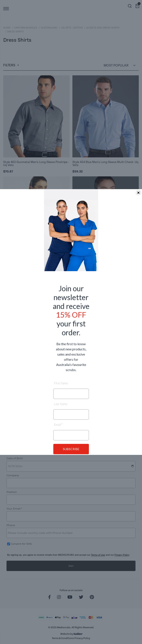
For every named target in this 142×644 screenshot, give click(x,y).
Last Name (61, 404)
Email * (58, 425)
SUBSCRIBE (71, 449)
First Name (61, 383)
